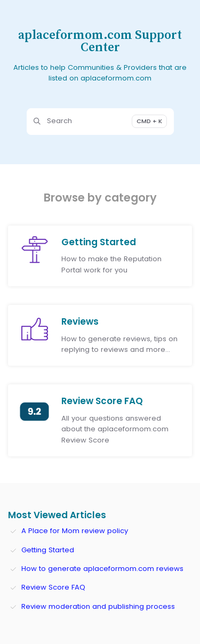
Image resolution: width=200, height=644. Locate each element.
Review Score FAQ (53, 587)
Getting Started (48, 550)
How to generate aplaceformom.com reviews (102, 569)
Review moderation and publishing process (98, 606)
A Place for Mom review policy (75, 531)
